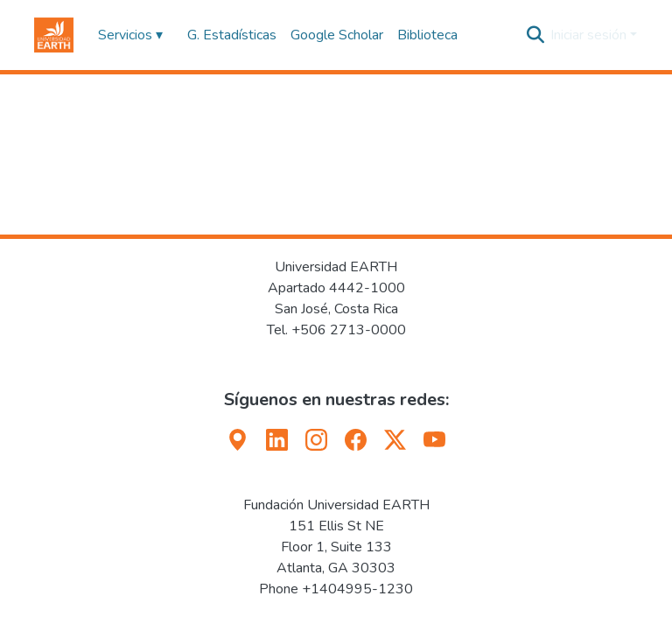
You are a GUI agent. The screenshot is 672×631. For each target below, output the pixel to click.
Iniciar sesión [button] (590, 35)
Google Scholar (337, 35)
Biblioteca (427, 35)
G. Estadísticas (232, 35)
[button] (54, 35)
